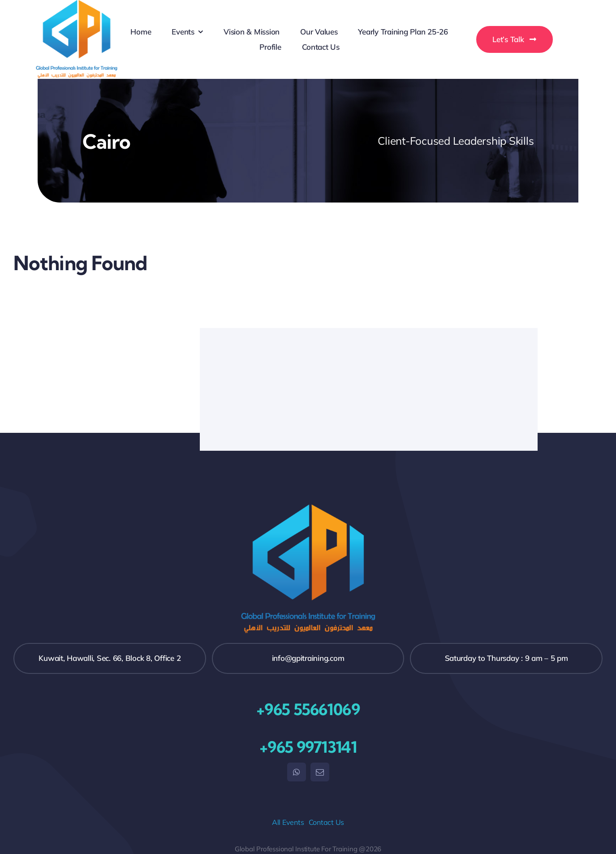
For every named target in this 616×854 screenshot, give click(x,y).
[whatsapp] (297, 772)
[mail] (320, 772)
